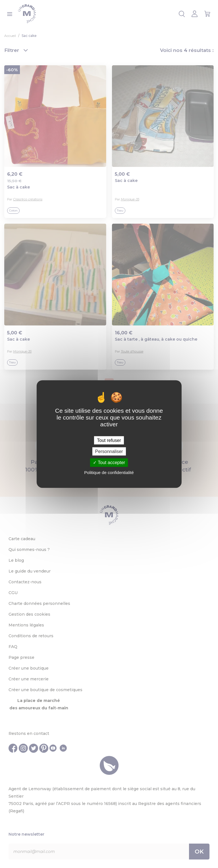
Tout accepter (109, 463)
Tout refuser (109, 440)
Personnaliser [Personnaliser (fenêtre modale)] (109, 451)
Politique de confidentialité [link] (109, 472)
